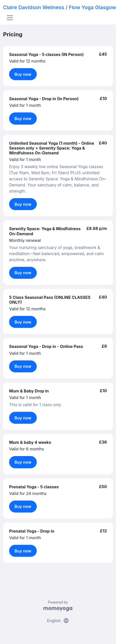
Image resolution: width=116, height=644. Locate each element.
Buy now (23, 74)
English (58, 621)
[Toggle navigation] (10, 18)
